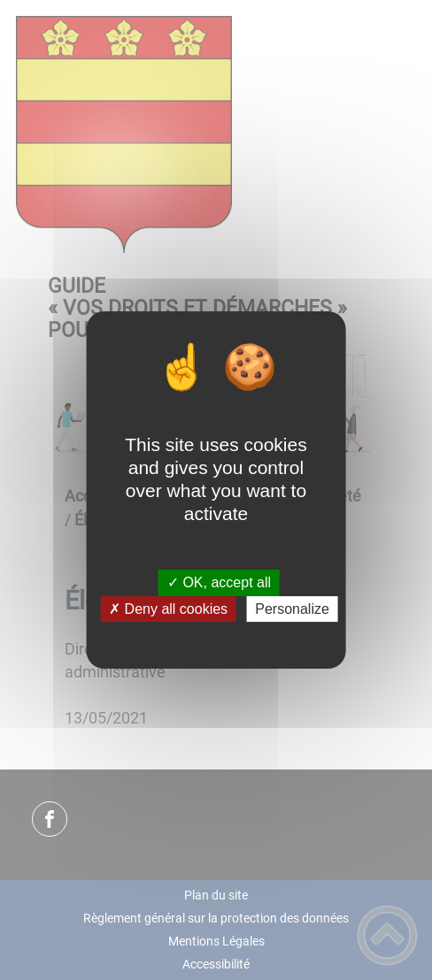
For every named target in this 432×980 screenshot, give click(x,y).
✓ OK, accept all (219, 583)
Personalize (292, 609)
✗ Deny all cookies (168, 609)
